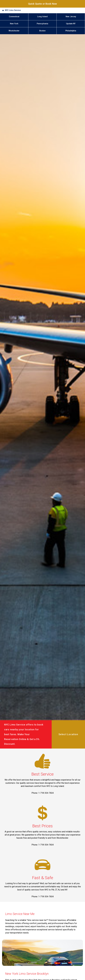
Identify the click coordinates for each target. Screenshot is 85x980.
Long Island (42, 17)
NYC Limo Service (13, 10)
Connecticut (14, 17)
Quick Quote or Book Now (42, 4)
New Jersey (71, 17)
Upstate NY (71, 24)
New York (14, 24)
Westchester (14, 31)
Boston (42, 31)
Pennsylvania (42, 24)
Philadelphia (71, 31)
